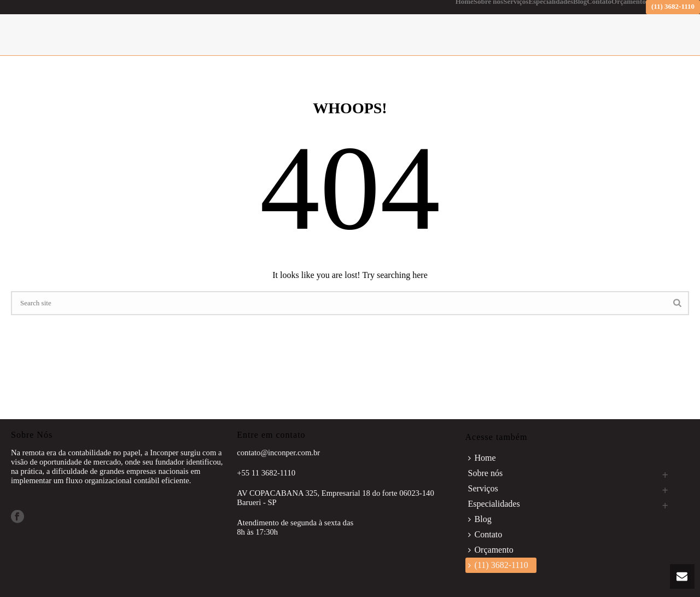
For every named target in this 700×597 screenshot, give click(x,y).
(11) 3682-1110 (673, 6)
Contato (599, 2)
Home (465, 2)
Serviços (516, 2)
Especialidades (551, 2)
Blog (580, 2)
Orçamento (629, 2)
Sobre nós (488, 2)
